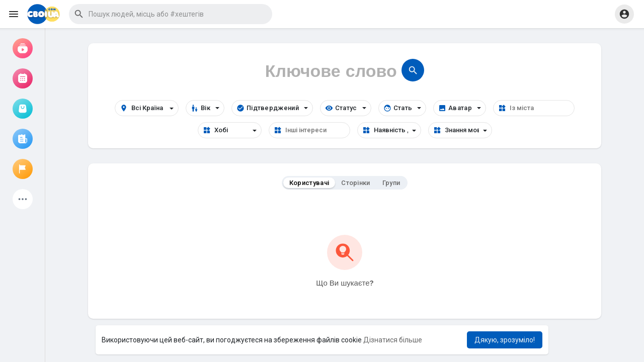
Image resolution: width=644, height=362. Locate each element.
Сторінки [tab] (355, 183)
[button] (171, 14)
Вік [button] (205, 108)
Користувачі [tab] (309, 183)
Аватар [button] (460, 108)
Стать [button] (403, 108)
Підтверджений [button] (272, 108)
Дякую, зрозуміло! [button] (505, 340)
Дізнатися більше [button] (393, 340)
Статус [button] (346, 108)
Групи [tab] (391, 183)
